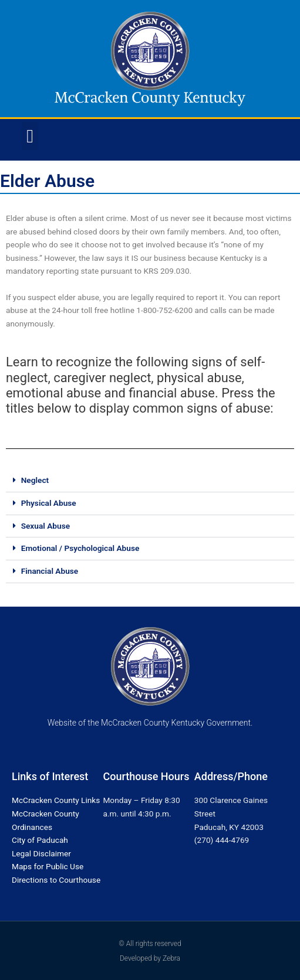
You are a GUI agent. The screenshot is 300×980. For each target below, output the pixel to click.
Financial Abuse (50, 571)
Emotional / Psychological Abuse (80, 548)
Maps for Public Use (48, 866)
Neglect (35, 480)
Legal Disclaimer (41, 853)
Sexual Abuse (45, 526)
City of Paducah (40, 840)
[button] (30, 136)
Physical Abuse (49, 503)
